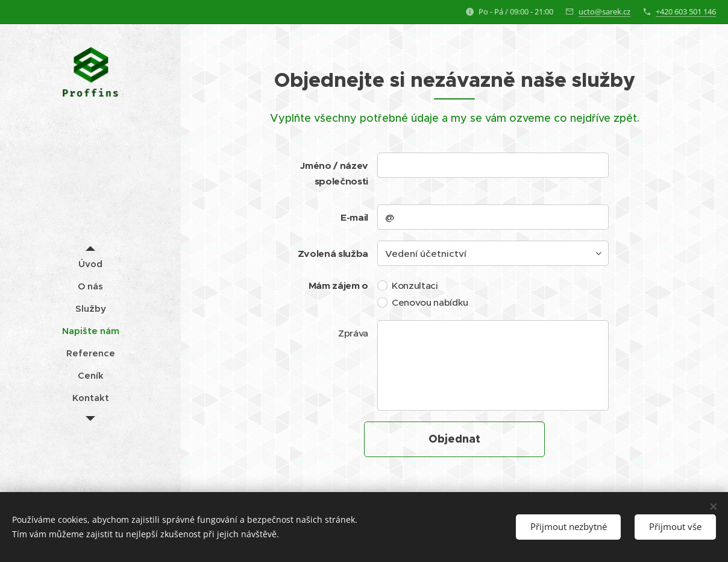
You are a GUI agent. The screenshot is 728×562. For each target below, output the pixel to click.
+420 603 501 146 (686, 11)
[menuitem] (90, 264)
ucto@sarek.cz (604, 11)
